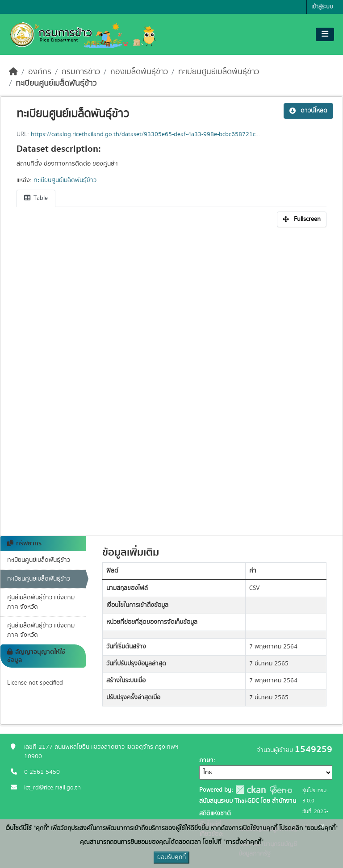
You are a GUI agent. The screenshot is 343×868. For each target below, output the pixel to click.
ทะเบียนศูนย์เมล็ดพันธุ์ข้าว (219, 72)
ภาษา (206, 760)
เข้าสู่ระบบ (322, 7)
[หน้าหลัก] (13, 72)
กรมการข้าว (81, 72)
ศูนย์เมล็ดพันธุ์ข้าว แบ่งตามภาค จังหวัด (41, 602)
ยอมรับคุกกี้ (171, 857)
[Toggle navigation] (325, 34)
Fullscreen (302, 219)
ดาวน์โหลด (308, 111)
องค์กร (40, 72)
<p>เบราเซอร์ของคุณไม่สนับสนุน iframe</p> (171, 377)
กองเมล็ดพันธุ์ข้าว (139, 72)
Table (36, 198)
